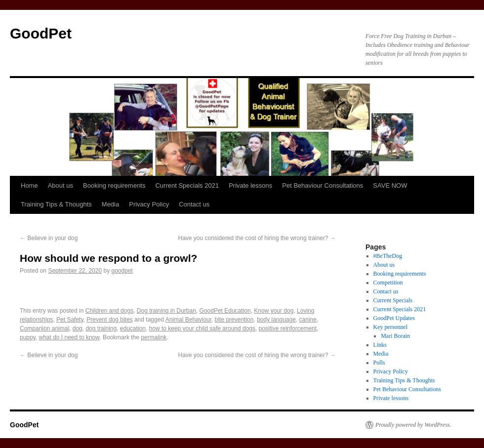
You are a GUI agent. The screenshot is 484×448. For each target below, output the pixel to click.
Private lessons (250, 185)
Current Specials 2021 (187, 185)
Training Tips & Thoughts (56, 204)
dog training (101, 328)
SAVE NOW (390, 185)
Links (380, 345)
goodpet (122, 271)
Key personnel (391, 327)
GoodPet (41, 33)
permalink (154, 337)
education (133, 328)
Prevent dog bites (109, 320)
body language (276, 320)
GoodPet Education (225, 311)
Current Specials (393, 300)
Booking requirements (114, 185)
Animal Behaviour (188, 320)
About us (60, 185)
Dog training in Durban (166, 311)
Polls (379, 363)
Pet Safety (70, 320)
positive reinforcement (288, 328)
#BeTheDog (388, 256)
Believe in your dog (49, 238)
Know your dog (274, 311)
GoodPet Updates (394, 318)
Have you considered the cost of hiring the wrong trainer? (257, 238)
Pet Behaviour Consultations (323, 185)
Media (110, 204)
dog (78, 328)
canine (308, 320)
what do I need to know (69, 337)
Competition (388, 283)
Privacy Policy (149, 204)
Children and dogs (109, 311)
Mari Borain (395, 336)
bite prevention (234, 320)
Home (29, 185)
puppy (28, 337)
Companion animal (44, 328)
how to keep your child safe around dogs (202, 328)
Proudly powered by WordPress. (413, 425)
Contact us (194, 204)
